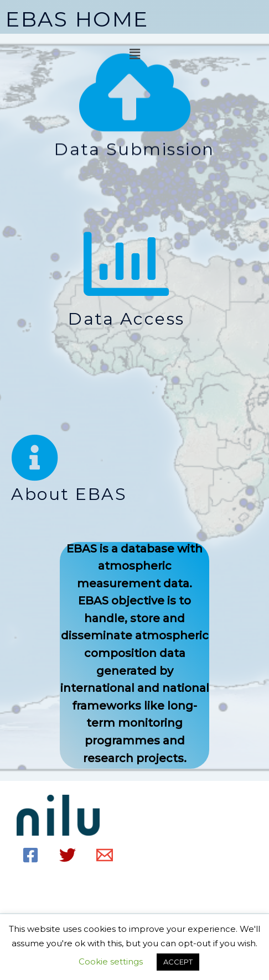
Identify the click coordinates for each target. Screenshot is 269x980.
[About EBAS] (35, 458)
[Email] (105, 855)
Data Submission (134, 150)
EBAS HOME (77, 19)
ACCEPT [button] (178, 962)
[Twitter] (68, 855)
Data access (126, 319)
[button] (134, 54)
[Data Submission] (135, 93)
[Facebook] (30, 855)
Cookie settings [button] (111, 961)
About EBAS (69, 494)
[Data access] (126, 264)
